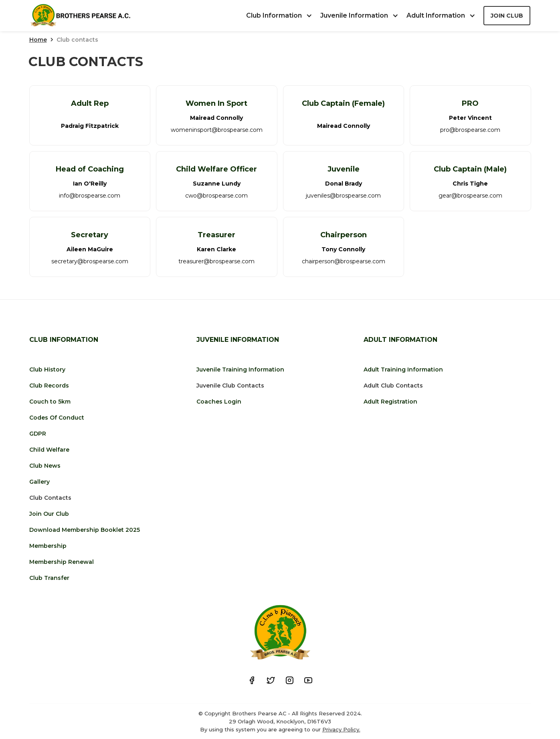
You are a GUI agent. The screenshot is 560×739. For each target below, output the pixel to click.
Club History (47, 369)
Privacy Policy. (341, 729)
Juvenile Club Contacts (230, 386)
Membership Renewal (62, 562)
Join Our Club (49, 514)
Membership (48, 546)
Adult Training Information (403, 369)
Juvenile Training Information (240, 369)
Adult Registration (390, 402)
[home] (80, 16)
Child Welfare (49, 450)
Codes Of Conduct (57, 418)
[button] (283, 16)
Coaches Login (219, 402)
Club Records (49, 386)
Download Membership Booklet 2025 (85, 530)
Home (38, 40)
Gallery (39, 482)
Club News (45, 466)
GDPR (38, 434)
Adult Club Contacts (393, 386)
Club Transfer (49, 578)
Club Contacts (50, 498)
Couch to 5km (50, 402)
